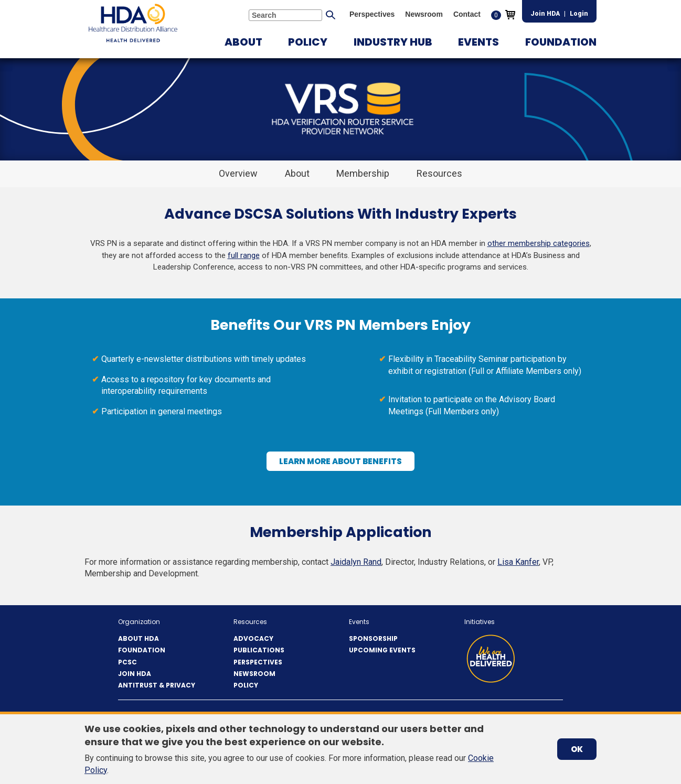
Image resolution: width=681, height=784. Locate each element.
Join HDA (545, 14)
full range (244, 255)
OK (577, 749)
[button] (243, 42)
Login (579, 14)
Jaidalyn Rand (356, 562)
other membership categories (539, 243)
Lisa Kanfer (518, 562)
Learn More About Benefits (344, 464)
